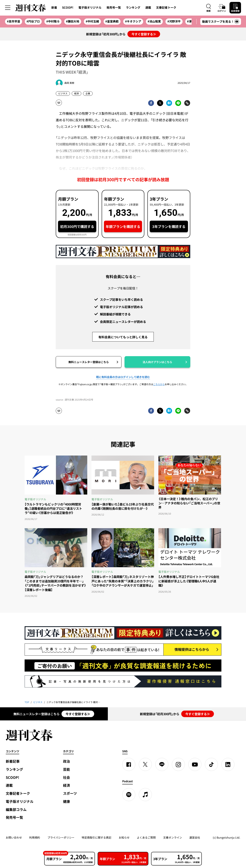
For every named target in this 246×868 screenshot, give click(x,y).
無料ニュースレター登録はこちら (89, 362)
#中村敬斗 (53, 21)
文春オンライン (173, 837)
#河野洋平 (174, 21)
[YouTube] (195, 764)
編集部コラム (16, 809)
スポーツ (70, 793)
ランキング (133, 7)
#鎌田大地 (73, 21)
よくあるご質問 (146, 837)
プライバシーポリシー (61, 837)
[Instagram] (178, 764)
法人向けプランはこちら (157, 362)
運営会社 (195, 837)
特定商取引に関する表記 (96, 837)
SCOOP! (68, 7)
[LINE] (162, 764)
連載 (148, 7)
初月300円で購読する (77, 227)
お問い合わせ (14, 837)
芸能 (66, 769)
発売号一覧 (114, 7)
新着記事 (13, 761)
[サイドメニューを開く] (8, 8)
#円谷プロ (33, 21)
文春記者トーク (166, 7)
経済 (76, 93)
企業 (88, 93)
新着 (54, 7)
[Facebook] (129, 764)
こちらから (159, 384)
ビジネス (63, 93)
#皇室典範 (112, 21)
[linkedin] (228, 764)
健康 (66, 801)
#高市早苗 (14, 21)
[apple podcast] (145, 795)
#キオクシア (133, 21)
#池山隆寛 (154, 21)
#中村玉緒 (92, 21)
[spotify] (129, 795)
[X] (145, 764)
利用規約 (35, 837)
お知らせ (124, 837)
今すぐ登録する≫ (144, 34)
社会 (66, 777)
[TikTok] (211, 764)
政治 (66, 761)
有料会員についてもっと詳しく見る (123, 337)
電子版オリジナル (90, 7)
